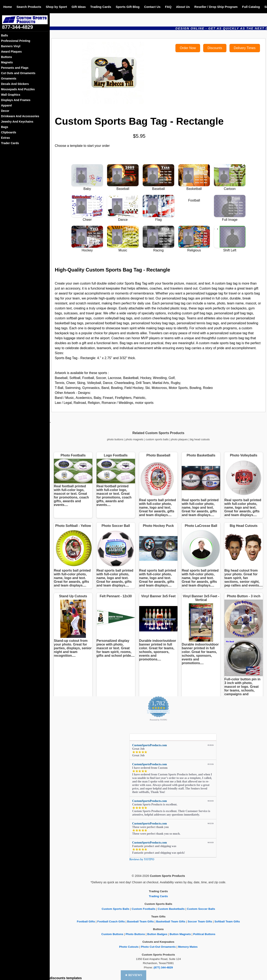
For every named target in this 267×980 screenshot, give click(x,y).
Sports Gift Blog (128, 7)
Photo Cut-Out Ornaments (158, 947)
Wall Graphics (11, 95)
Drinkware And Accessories (20, 116)
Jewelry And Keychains (17, 122)
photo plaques (179, 439)
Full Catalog (251, 7)
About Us (183, 7)
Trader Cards (10, 143)
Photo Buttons (135, 934)
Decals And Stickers (15, 84)
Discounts (215, 48)
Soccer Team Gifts (200, 921)
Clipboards (9, 132)
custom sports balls (157, 439)
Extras (5, 138)
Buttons (7, 57)
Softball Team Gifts (227, 921)
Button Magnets (180, 934)
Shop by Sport (56, 7)
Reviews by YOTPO (142, 859)
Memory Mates (188, 947)
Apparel (6, 105)
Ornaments (9, 78)
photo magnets (134, 439)
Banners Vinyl (11, 46)
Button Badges (157, 934)
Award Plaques (11, 52)
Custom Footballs (143, 909)
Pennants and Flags (15, 68)
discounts (58, 978)
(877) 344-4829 (163, 967)
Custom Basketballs (171, 909)
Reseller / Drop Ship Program (216, 7)
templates (74, 978)
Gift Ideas (79, 7)
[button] (133, 975)
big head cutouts (200, 439)
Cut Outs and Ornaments (18, 73)
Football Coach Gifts (111, 921)
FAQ (168, 7)
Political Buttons (204, 934)
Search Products (29, 7)
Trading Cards (101, 7)
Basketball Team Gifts (171, 921)
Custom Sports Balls (116, 909)
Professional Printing (16, 41)
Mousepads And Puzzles (18, 89)
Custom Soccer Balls (201, 909)
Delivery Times (245, 48)
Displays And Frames (16, 100)
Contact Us (152, 7)
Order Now (188, 48)
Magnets (7, 62)
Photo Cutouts (129, 947)
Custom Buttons (112, 934)
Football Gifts (86, 921)
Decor (5, 111)
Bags (5, 127)
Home (8, 7)
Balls (4, 35)
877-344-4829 (18, 27)
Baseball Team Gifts (141, 921)
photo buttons (115, 439)
